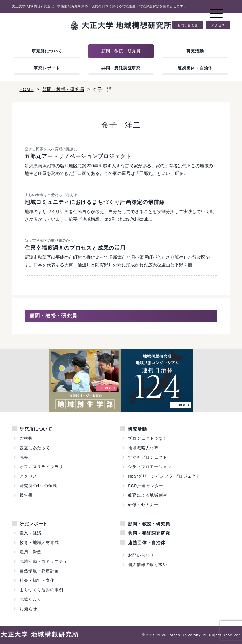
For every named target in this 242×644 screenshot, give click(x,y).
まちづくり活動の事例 (41, 590)
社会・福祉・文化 (37, 580)
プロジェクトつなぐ (147, 438)
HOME (26, 89)
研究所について (47, 51)
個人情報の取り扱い (147, 565)
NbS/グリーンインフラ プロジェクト (164, 476)
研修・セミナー (143, 505)
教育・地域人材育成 (39, 543)
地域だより (30, 599)
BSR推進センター (146, 486)
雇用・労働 (30, 552)
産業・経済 (30, 533)
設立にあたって (35, 448)
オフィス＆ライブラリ (41, 467)
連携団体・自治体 (195, 68)
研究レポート (47, 68)
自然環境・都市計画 (39, 571)
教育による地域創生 (147, 495)
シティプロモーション (150, 467)
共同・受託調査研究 (121, 68)
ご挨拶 (26, 438)
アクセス (218, 25)
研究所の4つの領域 (38, 486)
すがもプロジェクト (147, 457)
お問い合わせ (188, 25)
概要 (24, 457)
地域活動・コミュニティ (43, 561)
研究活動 (195, 51)
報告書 (26, 495)
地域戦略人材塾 (143, 448)
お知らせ (28, 609)
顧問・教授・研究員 (121, 51)
